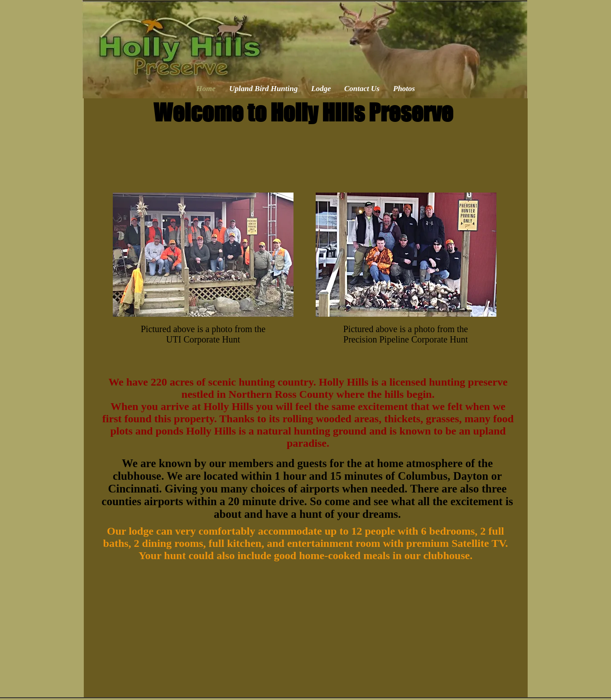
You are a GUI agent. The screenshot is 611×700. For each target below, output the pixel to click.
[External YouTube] (307, 634)
